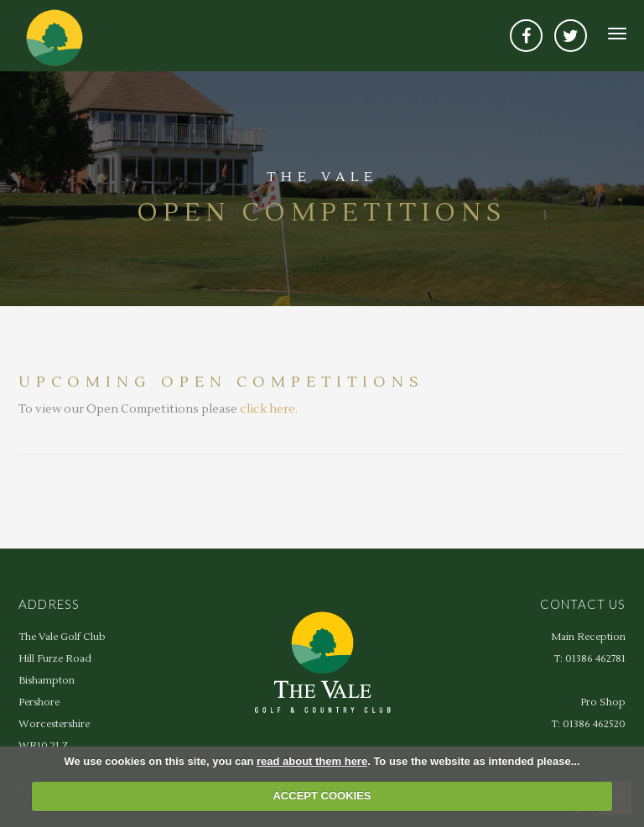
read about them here (312, 761)
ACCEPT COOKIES (322, 796)
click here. (269, 409)
